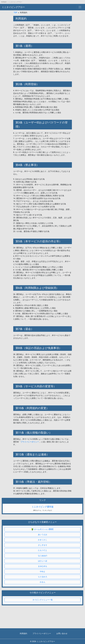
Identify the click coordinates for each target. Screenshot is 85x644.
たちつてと (43, 550)
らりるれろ (43, 577)
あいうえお (43, 535)
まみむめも (43, 566)
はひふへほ (43, 561)
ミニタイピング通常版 (43, 507)
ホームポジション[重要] (42, 529)
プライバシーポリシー (30, 442)
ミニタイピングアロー (13, 7)
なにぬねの (43, 556)
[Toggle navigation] (80, 7)
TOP (15, 13)
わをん (43, 582)
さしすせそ (43, 545)
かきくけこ (43, 540)
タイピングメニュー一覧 (43, 600)
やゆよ (43, 571)
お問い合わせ (62, 634)
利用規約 (23, 634)
